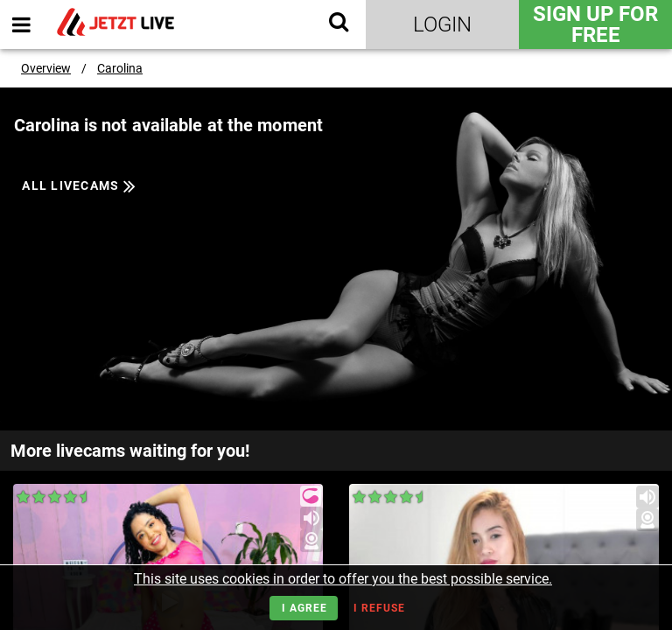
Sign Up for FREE (595, 24)
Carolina (120, 68)
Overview (46, 68)
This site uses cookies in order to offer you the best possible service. (343, 579)
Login (442, 24)
